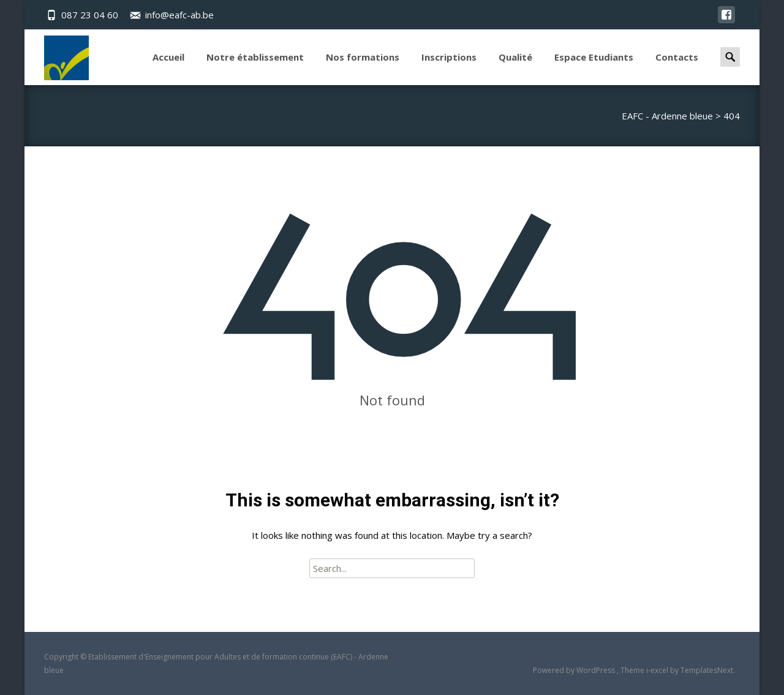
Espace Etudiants (594, 68)
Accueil (168, 68)
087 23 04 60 (90, 15)
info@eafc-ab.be (179, 15)
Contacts (677, 68)
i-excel (658, 670)
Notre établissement (255, 68)
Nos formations (363, 68)
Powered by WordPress (575, 670)
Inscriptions (449, 68)
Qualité (515, 68)
